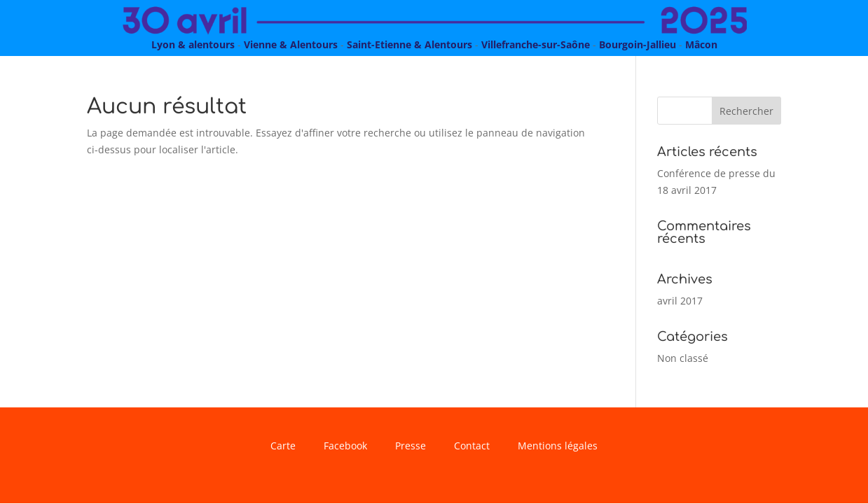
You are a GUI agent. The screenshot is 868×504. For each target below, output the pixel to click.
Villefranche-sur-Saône (536, 44)
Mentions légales (558, 447)
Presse (411, 447)
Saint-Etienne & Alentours (409, 44)
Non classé (683, 358)
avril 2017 (680, 301)
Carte (283, 447)
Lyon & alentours (193, 44)
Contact (472, 447)
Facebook (345, 447)
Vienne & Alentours (291, 44)
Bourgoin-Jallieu (638, 44)
